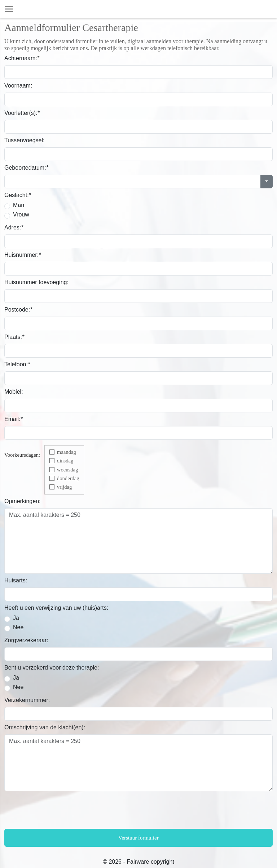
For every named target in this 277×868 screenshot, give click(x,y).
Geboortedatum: (26, 168)
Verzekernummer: (27, 700)
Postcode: (18, 310)
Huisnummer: (23, 255)
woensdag (68, 470)
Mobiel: (14, 392)
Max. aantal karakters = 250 (138, 541)
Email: (14, 419)
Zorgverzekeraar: (26, 640)
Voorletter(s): (22, 113)
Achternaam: (22, 58)
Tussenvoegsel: (24, 140)
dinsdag (65, 461)
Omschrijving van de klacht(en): (45, 727)
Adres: (14, 227)
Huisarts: (16, 580)
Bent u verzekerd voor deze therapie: (52, 668)
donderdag (68, 478)
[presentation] (59, 811)
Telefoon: (17, 364)
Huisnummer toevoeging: (36, 282)
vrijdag (65, 487)
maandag (67, 452)
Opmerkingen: (23, 501)
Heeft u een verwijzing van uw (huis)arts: (56, 608)
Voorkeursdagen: (22, 455)
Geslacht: (18, 195)
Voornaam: (18, 86)
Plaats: (14, 337)
